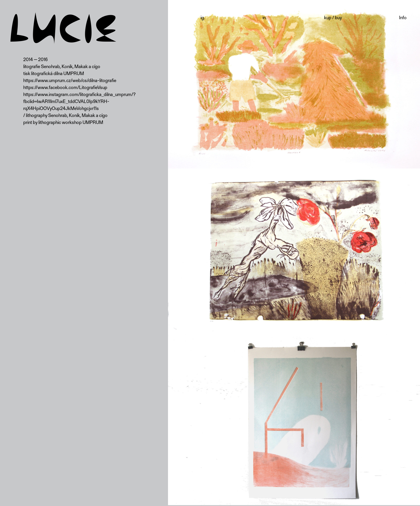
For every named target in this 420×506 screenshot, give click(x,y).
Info (403, 17)
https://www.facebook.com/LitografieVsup (65, 87)
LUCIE (63, 30)
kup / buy (333, 17)
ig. (203, 17)
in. (265, 17)
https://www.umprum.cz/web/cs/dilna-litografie (70, 80)
